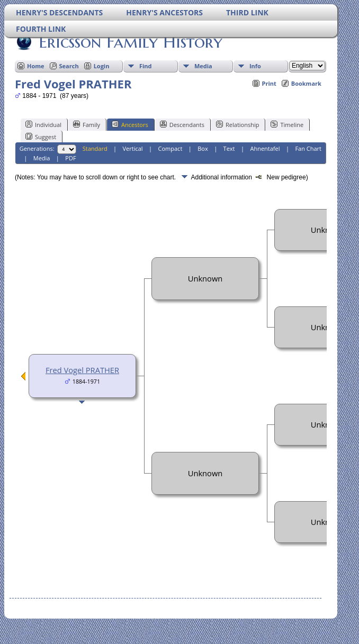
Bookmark (306, 83)
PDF (70, 158)
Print (269, 83)
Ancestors (130, 124)
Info (255, 66)
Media (203, 66)
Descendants (182, 124)
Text (229, 148)
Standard (95, 148)
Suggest (41, 137)
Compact (170, 148)
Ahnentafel (265, 148)
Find (146, 66)
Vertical (133, 148)
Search (69, 66)
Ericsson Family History (130, 42)
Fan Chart (308, 148)
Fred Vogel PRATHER (82, 370)
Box (203, 148)
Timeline (287, 124)
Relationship (237, 124)
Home (36, 66)
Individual (43, 124)
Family (87, 124)
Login (102, 66)
